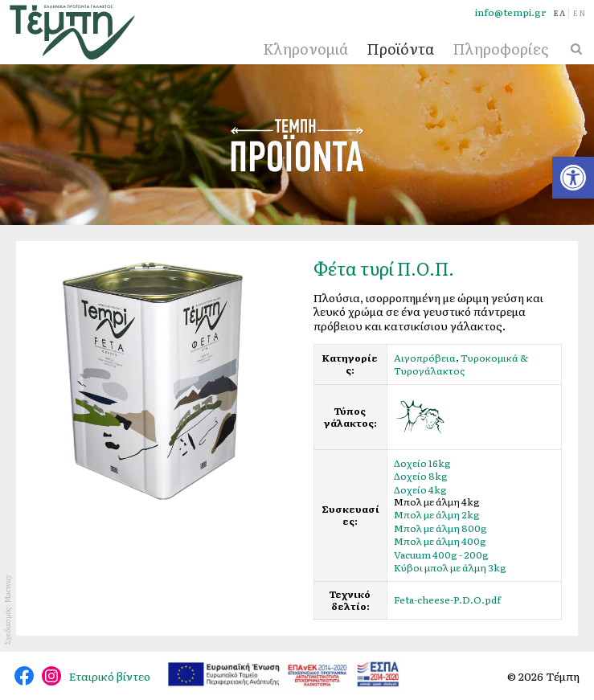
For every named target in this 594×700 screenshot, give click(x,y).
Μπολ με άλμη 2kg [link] (437, 515)
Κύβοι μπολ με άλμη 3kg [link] (450, 568)
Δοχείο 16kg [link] (422, 463)
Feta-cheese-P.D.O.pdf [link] (447, 600)
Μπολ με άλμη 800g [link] (440, 528)
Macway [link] (7, 589)
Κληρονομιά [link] (305, 49)
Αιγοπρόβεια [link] (425, 358)
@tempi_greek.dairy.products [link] (51, 676)
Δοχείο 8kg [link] (421, 477)
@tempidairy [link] (24, 676)
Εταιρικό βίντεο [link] (110, 676)
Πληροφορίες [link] (500, 49)
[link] (573, 178)
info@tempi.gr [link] (510, 12)
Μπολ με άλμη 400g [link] (440, 542)
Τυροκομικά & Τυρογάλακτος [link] (461, 364)
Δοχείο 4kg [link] (420, 489)
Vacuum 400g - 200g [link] (441, 555)
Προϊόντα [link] (400, 49)
